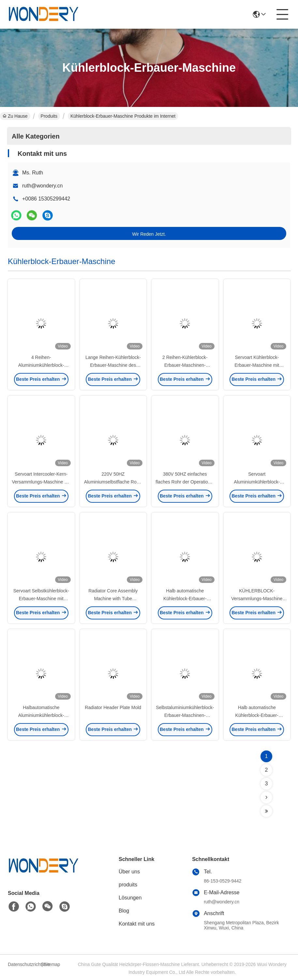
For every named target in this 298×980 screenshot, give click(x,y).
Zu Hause (15, 116)
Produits (49, 116)
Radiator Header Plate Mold (113, 707)
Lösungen (130, 898)
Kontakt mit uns (137, 924)
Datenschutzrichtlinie (24, 964)
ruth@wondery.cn (42, 186)
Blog (124, 911)
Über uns (129, 872)
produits (128, 885)
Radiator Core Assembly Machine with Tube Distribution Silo (113, 599)
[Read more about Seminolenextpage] (266, 797)
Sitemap (52, 964)
